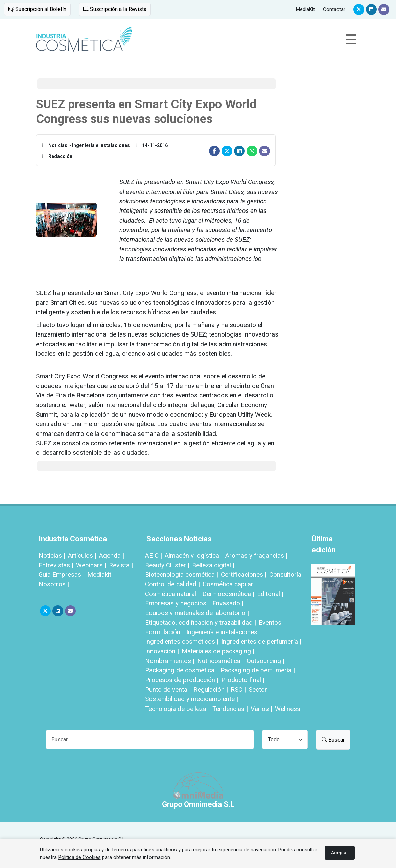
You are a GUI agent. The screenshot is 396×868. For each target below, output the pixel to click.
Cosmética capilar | (230, 584)
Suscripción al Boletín (37, 9)
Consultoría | (287, 575)
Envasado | (228, 603)
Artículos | (82, 556)
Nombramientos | (170, 661)
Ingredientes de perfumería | (261, 641)
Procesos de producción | (182, 680)
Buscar (333, 740)
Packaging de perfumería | (258, 670)
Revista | (121, 565)
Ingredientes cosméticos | (182, 641)
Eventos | (272, 623)
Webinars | (91, 565)
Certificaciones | (244, 575)
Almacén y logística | (194, 556)
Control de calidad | (172, 584)
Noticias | (52, 556)
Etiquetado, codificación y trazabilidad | (201, 623)
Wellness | (289, 709)
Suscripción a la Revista (115, 9)
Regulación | (211, 689)
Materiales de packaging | (218, 651)
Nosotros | (54, 584)
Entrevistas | (56, 565)
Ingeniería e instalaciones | (224, 632)
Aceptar (340, 853)
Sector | (260, 689)
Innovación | (162, 651)
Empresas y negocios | (177, 603)
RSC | (238, 689)
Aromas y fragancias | (256, 556)
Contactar (334, 9)
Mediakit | (101, 575)
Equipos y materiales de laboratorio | (197, 613)
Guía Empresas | (62, 575)
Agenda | (112, 556)
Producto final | (243, 680)
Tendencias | (230, 709)
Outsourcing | (265, 661)
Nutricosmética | (220, 661)
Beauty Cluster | (167, 565)
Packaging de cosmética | (181, 670)
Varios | (261, 709)
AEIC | (154, 556)
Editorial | (270, 594)
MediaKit (305, 9)
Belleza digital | (213, 565)
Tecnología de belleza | (177, 709)
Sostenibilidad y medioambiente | (192, 699)
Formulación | (164, 632)
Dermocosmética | (228, 594)
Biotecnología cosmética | (182, 575)
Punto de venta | (168, 689)
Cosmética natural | (172, 594)
